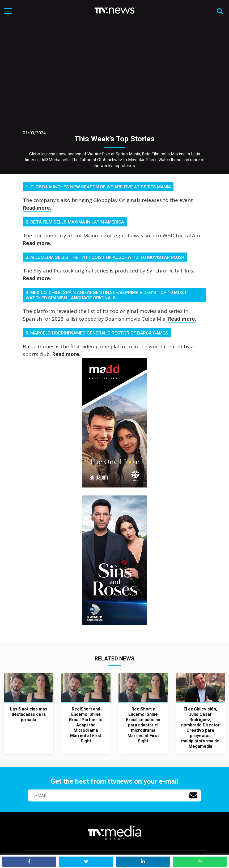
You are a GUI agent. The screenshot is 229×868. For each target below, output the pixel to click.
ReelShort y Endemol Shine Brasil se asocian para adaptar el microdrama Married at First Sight (143, 725)
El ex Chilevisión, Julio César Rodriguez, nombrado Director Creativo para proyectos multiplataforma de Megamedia (200, 728)
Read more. (37, 208)
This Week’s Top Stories (114, 139)
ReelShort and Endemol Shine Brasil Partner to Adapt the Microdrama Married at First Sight (86, 725)
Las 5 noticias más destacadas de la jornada (29, 714)
